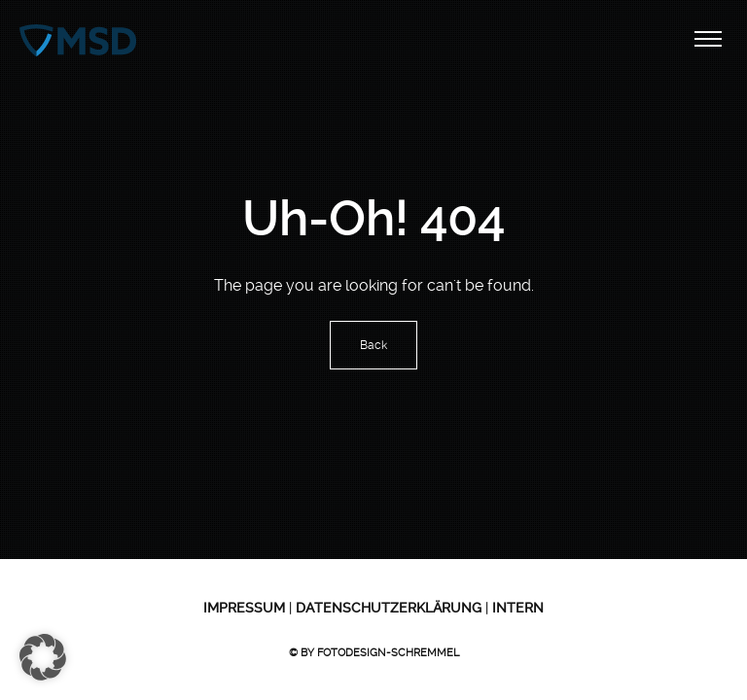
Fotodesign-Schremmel (388, 653)
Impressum (244, 608)
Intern (516, 608)
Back (373, 345)
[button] (43, 657)
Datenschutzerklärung (387, 608)
